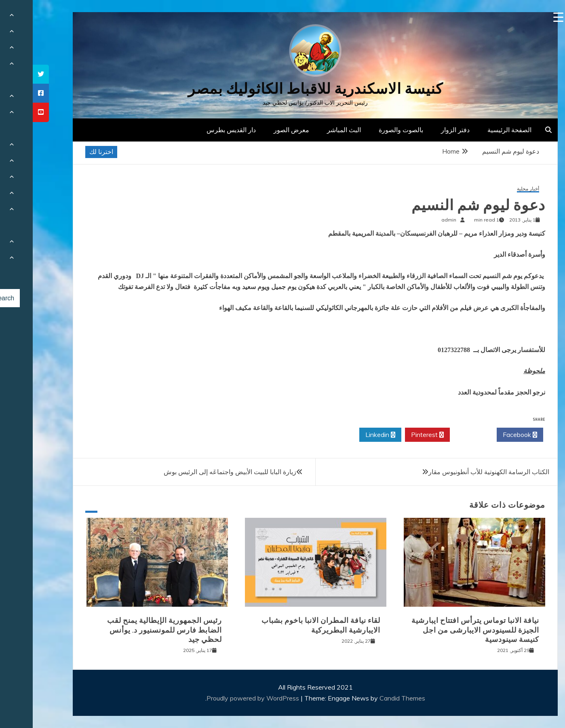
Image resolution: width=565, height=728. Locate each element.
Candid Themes (370, 698)
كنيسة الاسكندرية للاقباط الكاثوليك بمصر (283, 89)
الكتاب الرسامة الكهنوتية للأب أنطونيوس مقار (456, 472)
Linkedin (348, 435)
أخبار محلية (495, 189)
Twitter (441, 435)
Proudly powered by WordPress (221, 698)
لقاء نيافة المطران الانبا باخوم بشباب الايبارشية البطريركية (288, 625)
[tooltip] (8, 74)
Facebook (487, 435)
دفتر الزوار (423, 130)
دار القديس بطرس (198, 130)
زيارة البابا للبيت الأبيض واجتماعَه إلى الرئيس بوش (197, 472)
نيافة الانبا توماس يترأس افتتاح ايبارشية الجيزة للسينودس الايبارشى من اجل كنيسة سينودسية (443, 630)
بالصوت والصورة (368, 130)
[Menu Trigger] (526, 17)
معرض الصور (259, 130)
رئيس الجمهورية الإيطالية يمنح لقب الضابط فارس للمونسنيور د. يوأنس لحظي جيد (132, 630)
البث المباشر (311, 130)
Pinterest (395, 435)
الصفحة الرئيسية (477, 130)
